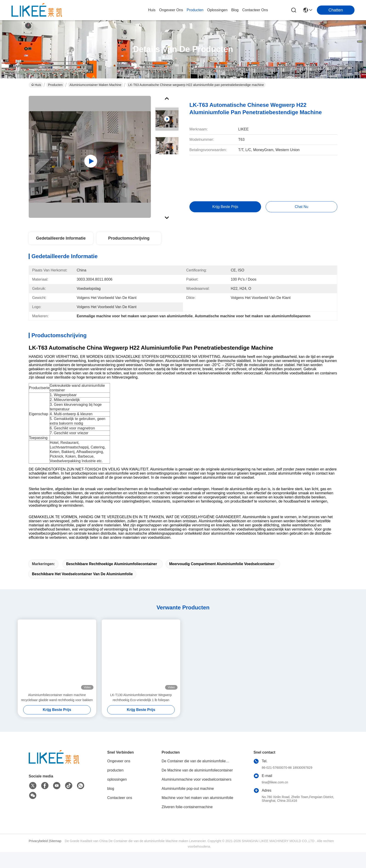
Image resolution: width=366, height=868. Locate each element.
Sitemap (55, 857)
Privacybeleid (38, 857)
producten (195, 10)
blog (235, 10)
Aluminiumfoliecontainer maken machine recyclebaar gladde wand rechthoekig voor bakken (57, 713)
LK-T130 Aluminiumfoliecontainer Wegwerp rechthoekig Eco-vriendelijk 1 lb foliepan (141, 713)
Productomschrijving (129, 238)
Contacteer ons (120, 814)
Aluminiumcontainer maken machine (96, 85)
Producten (55, 85)
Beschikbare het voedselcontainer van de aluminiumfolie (82, 590)
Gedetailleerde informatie (61, 238)
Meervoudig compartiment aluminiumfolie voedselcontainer (222, 580)
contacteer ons (255, 10)
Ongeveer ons (119, 777)
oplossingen (217, 10)
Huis (152, 10)
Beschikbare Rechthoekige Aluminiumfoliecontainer (112, 580)
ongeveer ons (171, 10)
